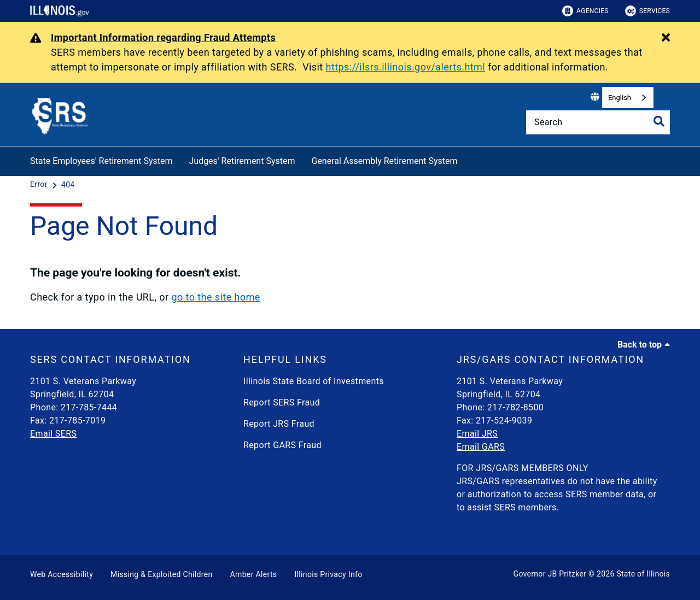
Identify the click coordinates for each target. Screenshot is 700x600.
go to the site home (215, 297)
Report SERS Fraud (282, 402)
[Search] (598, 122)
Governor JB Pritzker (550, 574)
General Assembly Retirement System (384, 161)
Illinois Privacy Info (328, 574)
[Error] (40, 185)
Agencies (585, 11)
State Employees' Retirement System (101, 161)
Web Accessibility (62, 574)
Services (647, 11)
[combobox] (628, 98)
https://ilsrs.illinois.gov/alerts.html (406, 67)
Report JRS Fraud (279, 424)
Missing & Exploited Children (161, 574)
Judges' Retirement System (242, 161)
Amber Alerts (254, 574)
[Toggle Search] (659, 121)
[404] (68, 185)
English (620, 98)
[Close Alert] (666, 38)
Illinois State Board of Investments (314, 381)
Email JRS (477, 434)
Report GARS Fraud (282, 445)
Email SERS (53, 434)
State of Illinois (643, 574)
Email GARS (481, 447)
